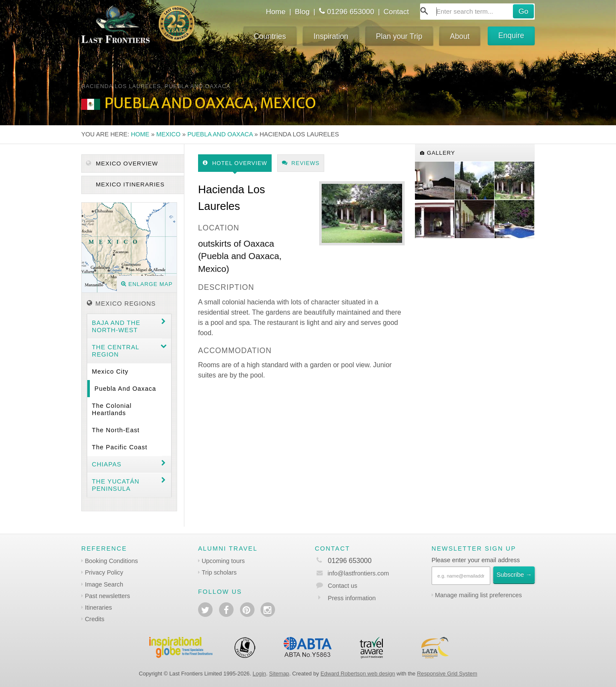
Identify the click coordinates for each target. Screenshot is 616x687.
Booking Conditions (111, 561)
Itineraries (98, 607)
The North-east (116, 430)
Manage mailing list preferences (478, 595)
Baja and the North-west (116, 326)
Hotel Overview (235, 163)
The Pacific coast (120, 447)
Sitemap (279, 674)
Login (259, 674)
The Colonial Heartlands (112, 409)
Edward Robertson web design (358, 674)
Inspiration (331, 36)
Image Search (104, 584)
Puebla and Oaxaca (220, 134)
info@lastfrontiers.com (352, 573)
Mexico (168, 134)
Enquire (511, 35)
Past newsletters (107, 596)
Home (275, 12)
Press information (352, 598)
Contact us (342, 586)
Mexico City (110, 372)
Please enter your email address (476, 560)
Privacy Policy (104, 572)
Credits (95, 619)
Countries (270, 36)
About (460, 36)
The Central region (116, 351)
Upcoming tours (223, 561)
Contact (397, 12)
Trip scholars (219, 572)
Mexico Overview (122, 164)
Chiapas (107, 464)
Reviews (301, 163)
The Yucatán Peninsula (116, 485)
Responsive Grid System (447, 674)
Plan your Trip (399, 36)
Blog (302, 12)
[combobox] (477, 12)
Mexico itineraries (129, 184)
